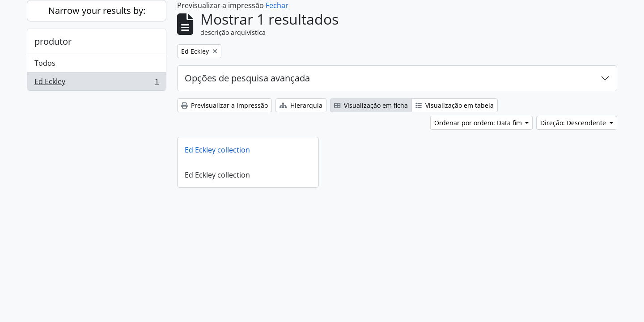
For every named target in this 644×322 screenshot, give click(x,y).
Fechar (277, 5)
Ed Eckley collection (217, 150)
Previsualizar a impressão (225, 105)
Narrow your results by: (97, 11)
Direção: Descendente (574, 123)
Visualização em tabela (455, 105)
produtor (53, 41)
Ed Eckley (96, 83)
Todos (45, 63)
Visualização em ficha (371, 105)
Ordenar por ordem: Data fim (479, 123)
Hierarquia (301, 105)
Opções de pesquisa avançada (247, 78)
